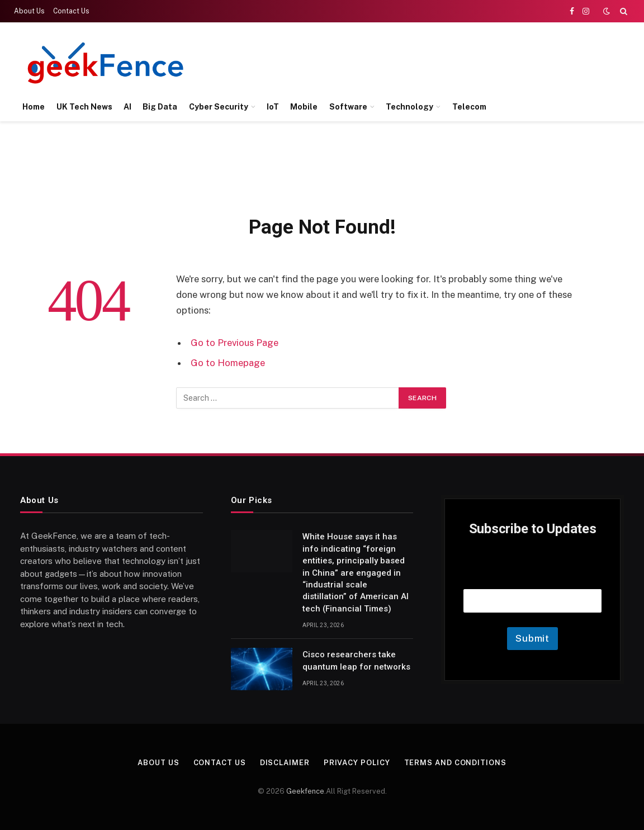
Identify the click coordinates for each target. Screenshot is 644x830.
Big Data (160, 107)
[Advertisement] (424, 61)
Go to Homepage (228, 363)
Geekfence (305, 791)
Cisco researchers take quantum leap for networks (356, 660)
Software (348, 107)
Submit (532, 638)
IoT (273, 107)
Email (533, 575)
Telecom (469, 107)
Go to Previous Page (235, 343)
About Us (29, 11)
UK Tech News (84, 107)
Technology (409, 107)
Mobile (304, 107)
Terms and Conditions (455, 763)
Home (34, 107)
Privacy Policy (357, 763)
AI (127, 107)
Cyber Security (219, 107)
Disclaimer (285, 763)
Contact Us (71, 11)
